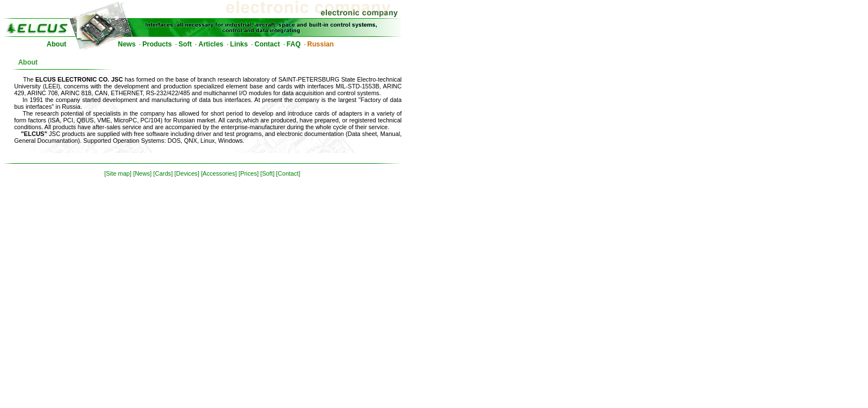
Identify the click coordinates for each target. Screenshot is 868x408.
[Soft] (267, 173)
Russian (320, 44)
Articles (211, 44)
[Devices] (187, 173)
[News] (142, 173)
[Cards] (163, 173)
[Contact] (288, 173)
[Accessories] (219, 173)
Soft (185, 44)
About (56, 44)
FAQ (294, 44)
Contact (267, 44)
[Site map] (118, 173)
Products (157, 44)
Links (239, 44)
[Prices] (249, 173)
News (127, 44)
